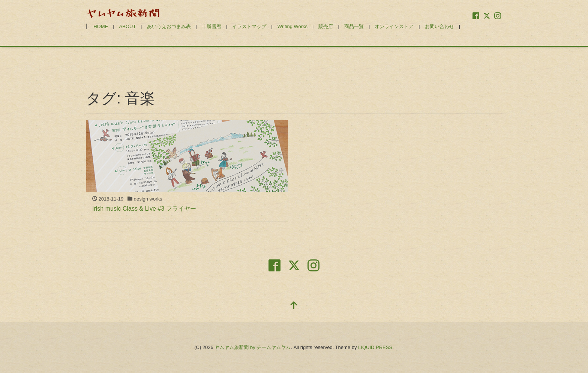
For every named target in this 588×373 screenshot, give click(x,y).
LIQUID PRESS (375, 347)
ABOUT (128, 26)
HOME (101, 26)
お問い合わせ (439, 26)
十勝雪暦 (211, 26)
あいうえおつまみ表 (169, 26)
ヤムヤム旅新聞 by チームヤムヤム (253, 347)
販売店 (326, 26)
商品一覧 (354, 26)
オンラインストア (394, 26)
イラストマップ (249, 26)
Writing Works (292, 26)
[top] (294, 306)
